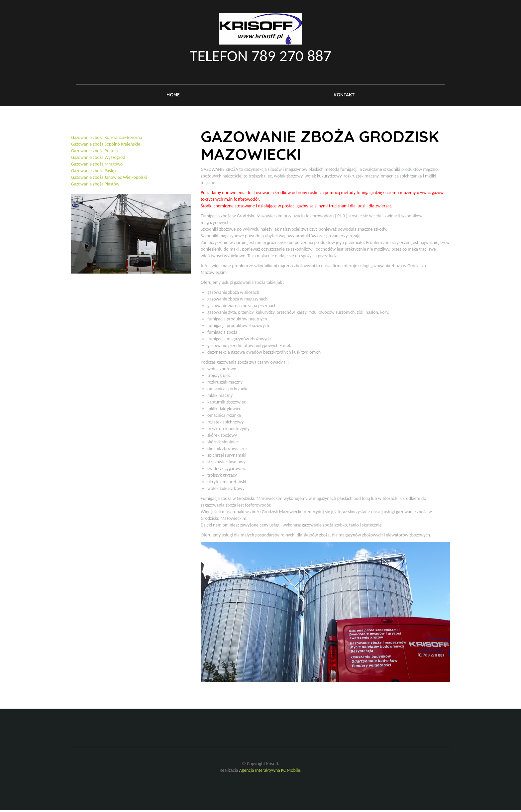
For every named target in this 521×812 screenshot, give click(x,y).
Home (173, 96)
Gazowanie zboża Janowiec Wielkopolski (109, 179)
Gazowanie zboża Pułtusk (95, 153)
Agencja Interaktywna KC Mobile (270, 772)
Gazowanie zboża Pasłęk (94, 173)
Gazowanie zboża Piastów (95, 186)
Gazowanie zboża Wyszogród (98, 159)
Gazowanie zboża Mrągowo (97, 166)
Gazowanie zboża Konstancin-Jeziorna (106, 139)
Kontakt (344, 96)
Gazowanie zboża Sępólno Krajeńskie (106, 146)
